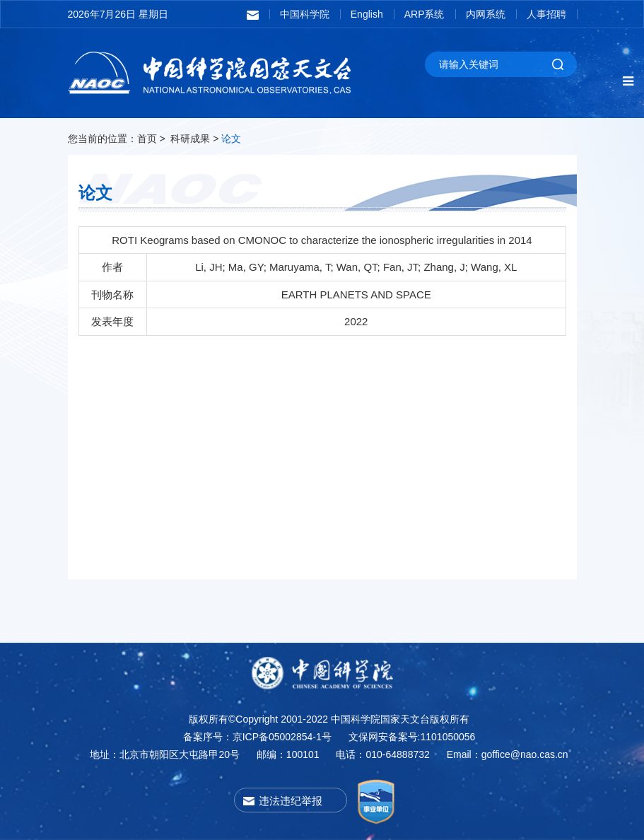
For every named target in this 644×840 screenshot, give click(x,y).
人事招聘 (546, 14)
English (367, 14)
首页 (147, 139)
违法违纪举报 (291, 801)
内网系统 (486, 14)
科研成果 (190, 139)
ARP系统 (425, 14)
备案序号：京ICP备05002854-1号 (257, 737)
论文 (231, 139)
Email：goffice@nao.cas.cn (508, 754)
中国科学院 (305, 14)
